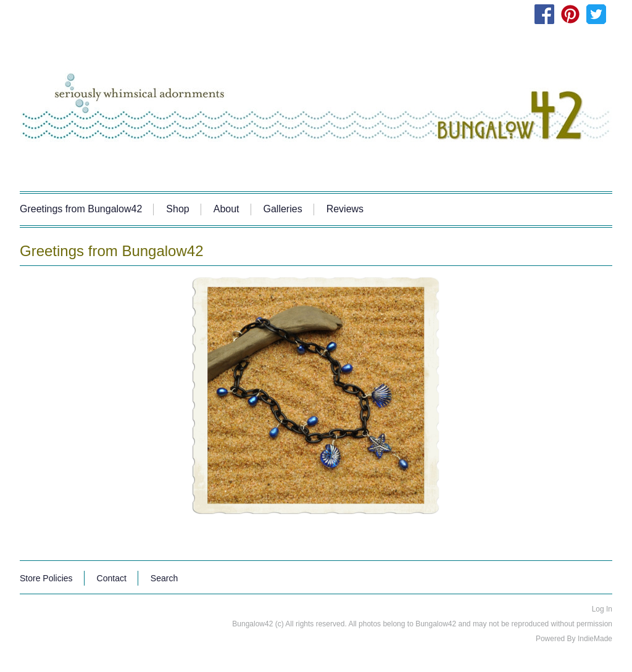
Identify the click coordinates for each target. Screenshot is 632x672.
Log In (602, 609)
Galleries (283, 209)
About (227, 209)
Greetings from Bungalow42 (81, 209)
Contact (112, 578)
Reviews (345, 209)
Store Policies (46, 578)
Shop (177, 209)
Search (164, 578)
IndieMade (595, 639)
